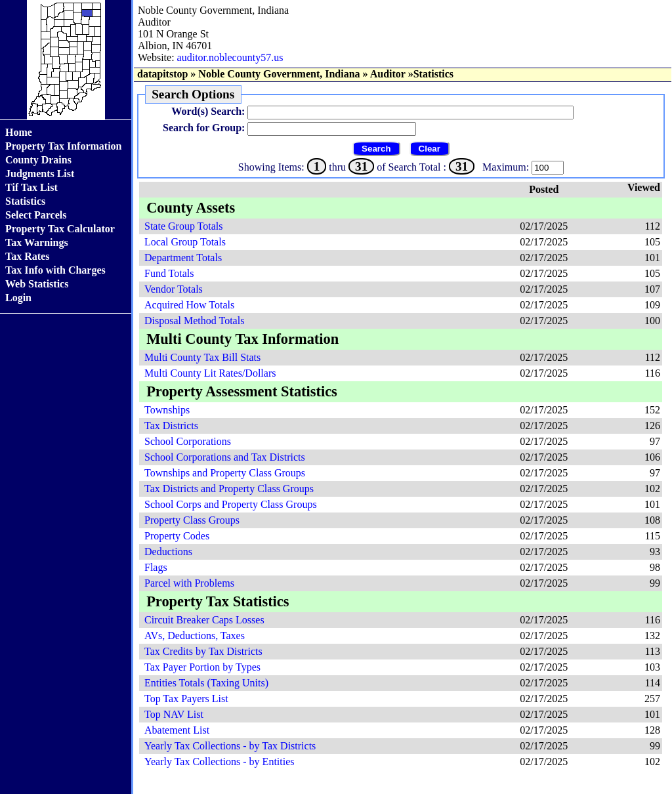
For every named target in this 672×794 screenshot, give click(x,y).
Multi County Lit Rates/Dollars (210, 373)
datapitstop (162, 74)
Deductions (168, 552)
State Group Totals (183, 226)
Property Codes (177, 536)
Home (19, 132)
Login (18, 298)
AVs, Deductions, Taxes (195, 636)
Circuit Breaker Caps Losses (204, 620)
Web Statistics (37, 284)
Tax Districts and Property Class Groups (229, 489)
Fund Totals (169, 273)
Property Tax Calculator (60, 229)
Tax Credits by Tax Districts (203, 651)
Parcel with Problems (189, 583)
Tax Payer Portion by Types (202, 667)
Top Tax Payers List (186, 699)
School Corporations (188, 441)
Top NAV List (174, 714)
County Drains (38, 160)
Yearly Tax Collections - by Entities (220, 762)
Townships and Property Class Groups (225, 473)
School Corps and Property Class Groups (231, 504)
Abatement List (177, 730)
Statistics (25, 201)
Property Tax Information (63, 146)
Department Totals (183, 258)
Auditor (388, 74)
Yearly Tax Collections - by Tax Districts (230, 746)
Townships (167, 410)
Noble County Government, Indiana (279, 74)
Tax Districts (171, 426)
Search (376, 149)
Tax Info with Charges (55, 270)
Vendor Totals (174, 289)
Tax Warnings (37, 242)
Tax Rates (27, 256)
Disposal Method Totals (194, 321)
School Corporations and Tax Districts (225, 457)
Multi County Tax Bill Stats (202, 357)
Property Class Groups (192, 520)
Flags (156, 567)
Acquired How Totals (189, 305)
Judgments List (40, 174)
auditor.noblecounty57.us (230, 57)
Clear (430, 149)
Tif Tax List (31, 187)
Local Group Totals (185, 242)
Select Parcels (36, 215)
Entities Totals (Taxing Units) (206, 683)
